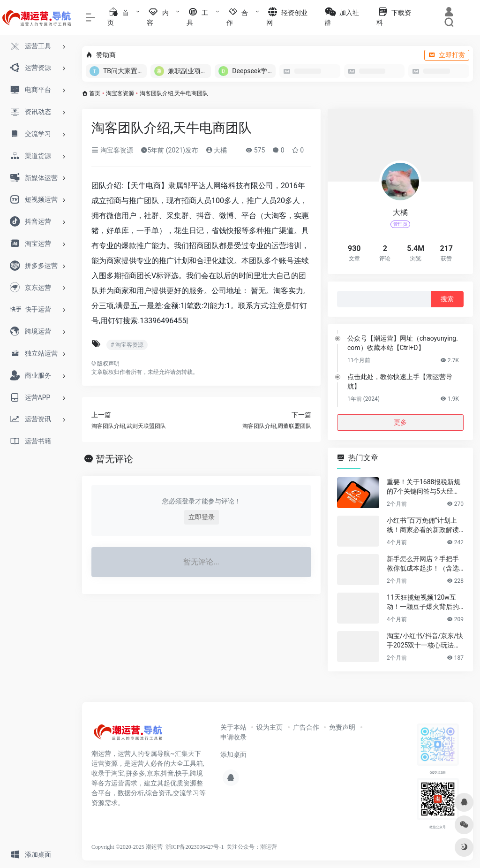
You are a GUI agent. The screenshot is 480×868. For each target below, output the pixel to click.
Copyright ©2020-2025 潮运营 (127, 847)
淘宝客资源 (120, 93)
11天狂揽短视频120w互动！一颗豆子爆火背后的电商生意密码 (423, 602)
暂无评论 (114, 459)
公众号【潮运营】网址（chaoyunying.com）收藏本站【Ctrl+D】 (403, 343)
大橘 (216, 150)
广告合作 (306, 727)
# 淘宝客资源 (127, 345)
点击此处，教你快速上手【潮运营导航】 (400, 381)
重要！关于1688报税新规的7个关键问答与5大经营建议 (424, 487)
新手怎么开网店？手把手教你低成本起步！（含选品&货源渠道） (423, 564)
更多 (400, 422)
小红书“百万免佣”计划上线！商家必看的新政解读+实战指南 (423, 525)
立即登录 (202, 517)
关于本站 (233, 727)
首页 (95, 93)
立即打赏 (447, 55)
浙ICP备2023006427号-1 (195, 847)
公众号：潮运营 (257, 847)
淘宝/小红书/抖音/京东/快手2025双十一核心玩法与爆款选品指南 (425, 641)
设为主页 (270, 727)
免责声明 (342, 727)
